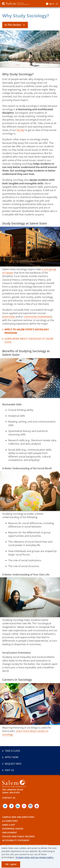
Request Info (13, 764)
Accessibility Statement (16, 840)
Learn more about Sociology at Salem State (29, 340)
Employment (10, 833)
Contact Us (9, 798)
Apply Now (12, 757)
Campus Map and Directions (18, 817)
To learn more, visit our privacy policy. (35, 857)
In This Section (13, 25)
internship (9, 317)
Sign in (52, 4)
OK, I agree (11, 864)
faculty (20, 130)
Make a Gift (9, 825)
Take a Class (12, 751)
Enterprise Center (13, 829)
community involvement (38, 317)
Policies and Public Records (18, 836)
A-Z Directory (10, 821)
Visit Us (9, 770)
